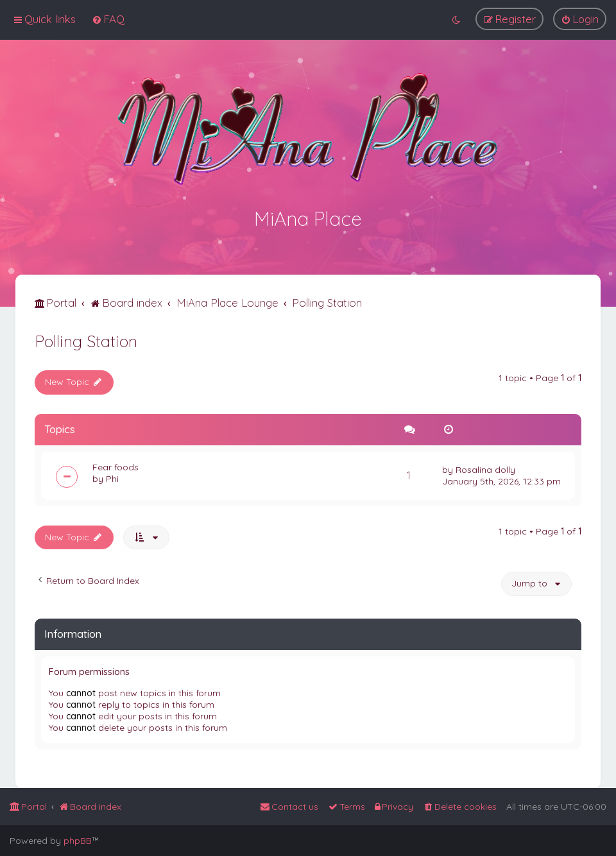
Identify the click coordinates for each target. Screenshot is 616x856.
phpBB (78, 841)
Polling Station (86, 339)
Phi (112, 477)
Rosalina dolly (485, 468)
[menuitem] (108, 19)
